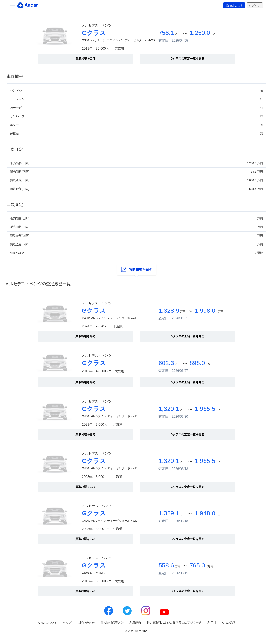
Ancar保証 (228, 623)
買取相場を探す (137, 269)
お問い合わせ (86, 623)
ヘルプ (67, 623)
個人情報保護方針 (112, 623)
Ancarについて (47, 623)
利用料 (212, 623)
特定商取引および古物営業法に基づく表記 (174, 623)
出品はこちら (234, 6)
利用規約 (135, 623)
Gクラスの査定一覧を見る (188, 59)
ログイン (255, 6)
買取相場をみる (86, 59)
